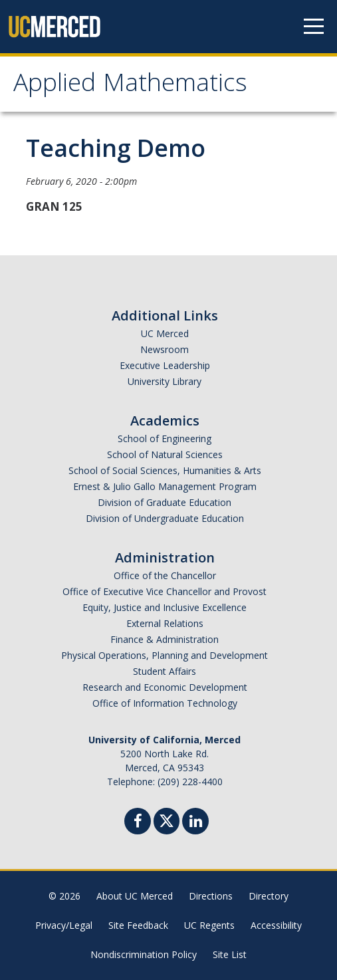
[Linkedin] (195, 823)
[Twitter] (167, 819)
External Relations (165, 623)
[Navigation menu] (314, 27)
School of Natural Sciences (165, 454)
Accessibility (276, 925)
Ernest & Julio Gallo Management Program (165, 486)
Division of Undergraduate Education (165, 518)
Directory (269, 896)
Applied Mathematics (130, 86)
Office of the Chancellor (165, 575)
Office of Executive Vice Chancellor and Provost (165, 591)
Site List (230, 954)
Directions (211, 896)
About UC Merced (135, 896)
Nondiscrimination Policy (144, 954)
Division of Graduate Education (165, 502)
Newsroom (165, 349)
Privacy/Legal (64, 925)
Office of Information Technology (165, 703)
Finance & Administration (165, 639)
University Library (165, 381)
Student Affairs (165, 671)
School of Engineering (165, 438)
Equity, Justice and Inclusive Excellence (165, 607)
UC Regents (209, 925)
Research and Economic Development (165, 687)
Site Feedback (138, 925)
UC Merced (165, 333)
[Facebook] (138, 823)
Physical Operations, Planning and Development (165, 655)
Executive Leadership (165, 365)
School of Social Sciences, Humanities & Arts (165, 470)
